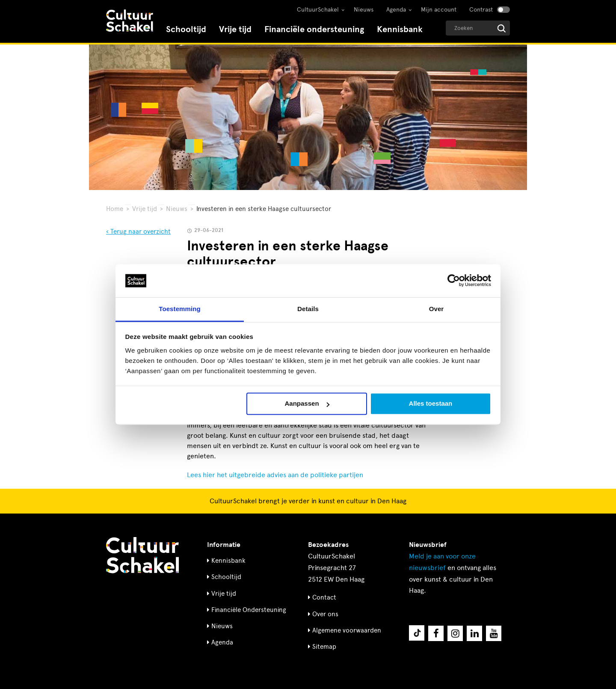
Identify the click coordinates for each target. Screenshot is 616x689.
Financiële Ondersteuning (249, 610)
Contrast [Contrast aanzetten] (481, 10)
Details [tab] (308, 309)
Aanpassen (307, 404)
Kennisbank (400, 29)
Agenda (396, 10)
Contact (324, 597)
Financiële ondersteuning (314, 29)
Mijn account (439, 10)
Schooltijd (186, 29)
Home (115, 209)
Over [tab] (437, 309)
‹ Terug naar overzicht (138, 232)
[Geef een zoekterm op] (478, 28)
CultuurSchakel (318, 10)
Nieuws (364, 10)
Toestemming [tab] (180, 309)
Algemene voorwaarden (347, 630)
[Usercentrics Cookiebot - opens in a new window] (454, 281)
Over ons (325, 614)
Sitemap (324, 647)
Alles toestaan (431, 404)
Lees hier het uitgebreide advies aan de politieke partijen (275, 475)
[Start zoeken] (502, 28)
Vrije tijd (235, 29)
